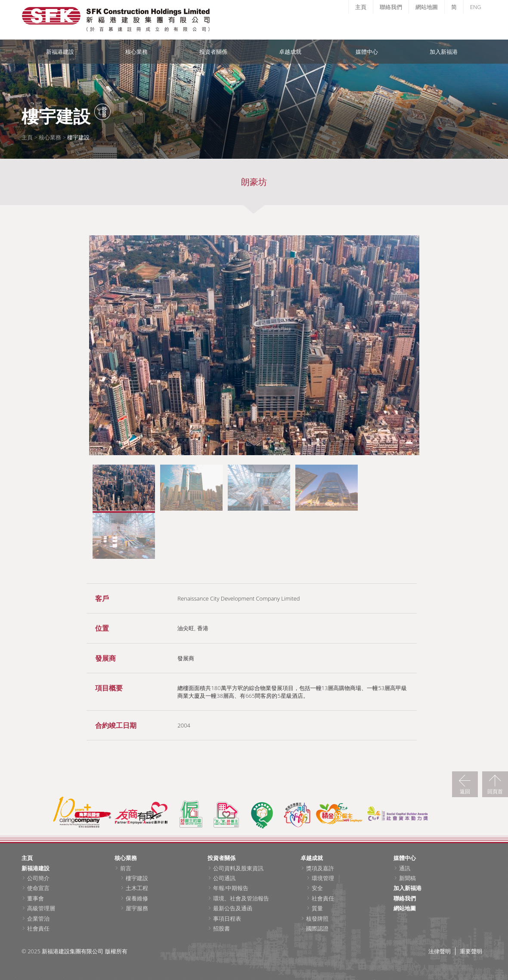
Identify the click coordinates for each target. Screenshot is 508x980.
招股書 (221, 928)
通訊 (405, 868)
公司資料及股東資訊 (238, 868)
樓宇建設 (137, 878)
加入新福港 (444, 52)
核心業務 (136, 52)
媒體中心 (367, 52)
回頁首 (495, 791)
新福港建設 (60, 52)
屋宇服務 (137, 908)
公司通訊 (224, 878)
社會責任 (38, 928)
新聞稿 (407, 878)
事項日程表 (227, 918)
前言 (126, 868)
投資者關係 (213, 52)
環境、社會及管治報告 (241, 898)
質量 (317, 908)
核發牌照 (317, 918)
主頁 (361, 7)
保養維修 (137, 898)
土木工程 (137, 888)
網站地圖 (427, 7)
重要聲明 (471, 951)
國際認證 (317, 928)
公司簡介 (38, 878)
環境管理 (323, 878)
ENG (476, 7)
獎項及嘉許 (320, 868)
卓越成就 (290, 52)
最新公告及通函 (233, 908)
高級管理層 (41, 908)
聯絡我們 (391, 7)
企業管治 (38, 918)
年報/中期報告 (231, 888)
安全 (317, 888)
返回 (465, 791)
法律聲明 (440, 951)
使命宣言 (38, 888)
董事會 (36, 898)
